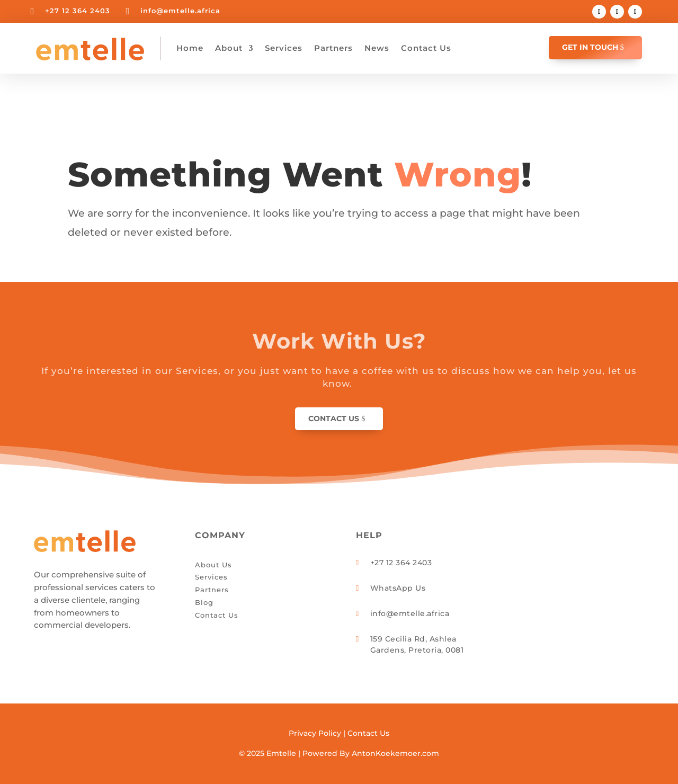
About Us (213, 565)
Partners (333, 48)
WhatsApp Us (398, 588)
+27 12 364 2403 (78, 11)
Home (190, 48)
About (229, 48)
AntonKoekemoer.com (395, 753)
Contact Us (426, 48)
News (377, 48)
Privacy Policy (315, 733)
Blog (204, 602)
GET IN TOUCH (590, 47)
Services (284, 48)
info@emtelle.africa (180, 11)
